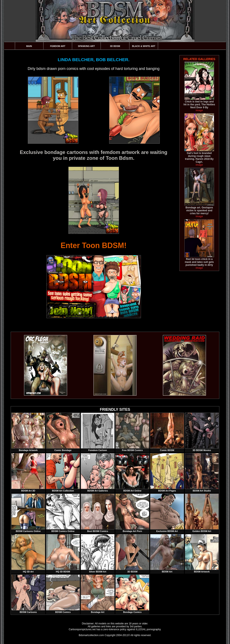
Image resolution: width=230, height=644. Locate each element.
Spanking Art (86, 46)
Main (29, 46)
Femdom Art (58, 46)
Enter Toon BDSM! (94, 245)
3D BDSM (115, 46)
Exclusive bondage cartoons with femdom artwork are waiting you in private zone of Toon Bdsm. (94, 155)
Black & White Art (144, 46)
